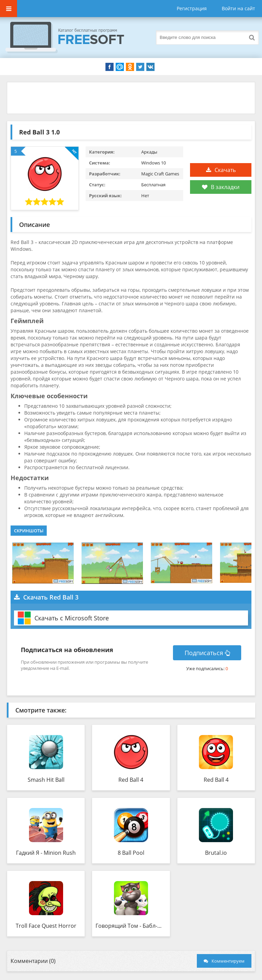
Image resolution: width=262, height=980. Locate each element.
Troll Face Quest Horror (46, 926)
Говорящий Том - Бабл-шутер (131, 926)
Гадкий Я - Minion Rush (46, 853)
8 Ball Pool (131, 853)
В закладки (221, 187)
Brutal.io (216, 853)
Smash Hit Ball (46, 780)
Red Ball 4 (131, 780)
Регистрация (192, 8)
